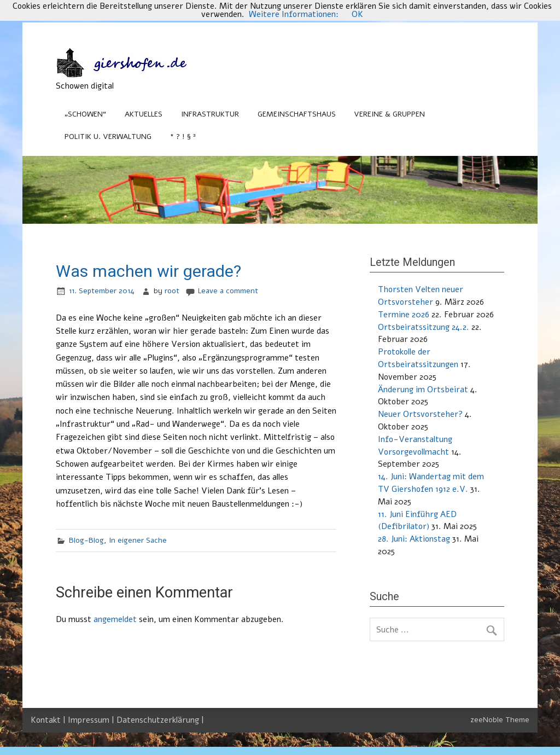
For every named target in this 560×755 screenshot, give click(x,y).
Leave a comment (228, 291)
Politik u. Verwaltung (108, 137)
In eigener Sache (138, 540)
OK (357, 14)
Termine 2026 (404, 315)
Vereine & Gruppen (389, 114)
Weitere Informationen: (294, 14)
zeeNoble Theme (500, 720)
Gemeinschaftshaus (297, 114)
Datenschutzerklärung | (160, 720)
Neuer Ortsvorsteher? (420, 414)
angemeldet (115, 619)
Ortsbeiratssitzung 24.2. (424, 327)
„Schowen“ (85, 114)
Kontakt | (49, 720)
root (172, 291)
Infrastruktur (210, 114)
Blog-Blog (86, 540)
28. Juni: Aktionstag (414, 539)
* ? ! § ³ (183, 137)
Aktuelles (144, 114)
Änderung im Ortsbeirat (423, 390)
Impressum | (92, 720)
